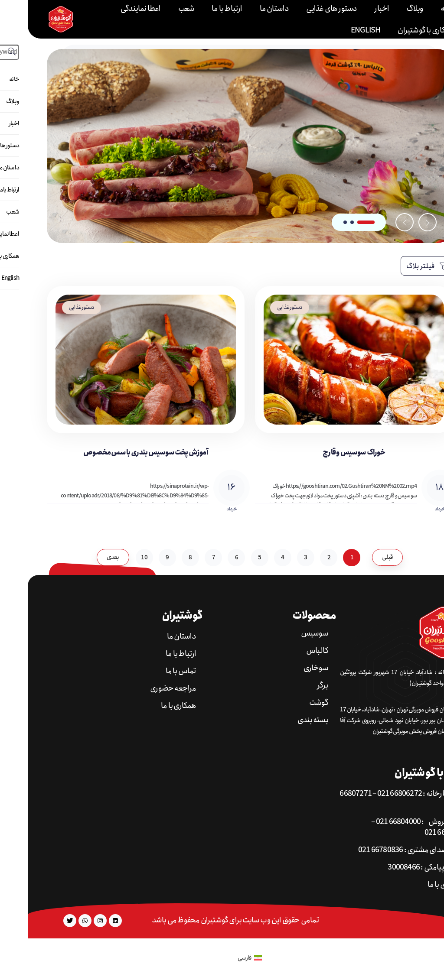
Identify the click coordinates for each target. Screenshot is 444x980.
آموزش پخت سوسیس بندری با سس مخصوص (118, 453)
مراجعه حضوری (145, 689)
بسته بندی (285, 720)
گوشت (291, 703)
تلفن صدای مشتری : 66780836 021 (383, 850)
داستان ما (154, 637)
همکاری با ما (151, 706)
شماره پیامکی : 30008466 (397, 868)
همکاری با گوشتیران (398, 30)
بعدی (85, 557)
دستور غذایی (262, 307)
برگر (295, 686)
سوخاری (288, 668)
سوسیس (287, 634)
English (338, 30)
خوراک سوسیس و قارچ (326, 453)
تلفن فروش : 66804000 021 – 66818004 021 (392, 827)
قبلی (360, 557)
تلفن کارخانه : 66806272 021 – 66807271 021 (377, 799)
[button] (338, 222)
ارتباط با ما (153, 654)
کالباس (289, 651)
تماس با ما (153, 671)
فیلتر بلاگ (399, 266)
